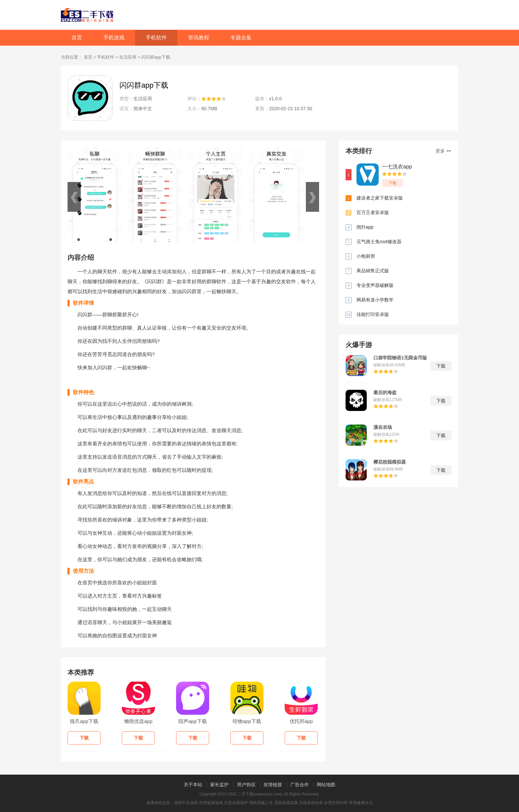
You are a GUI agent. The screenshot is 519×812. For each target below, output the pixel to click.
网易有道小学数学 (375, 300)
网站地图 (326, 785)
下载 (393, 183)
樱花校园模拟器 (390, 462)
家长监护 (219, 785)
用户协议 (246, 785)
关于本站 (193, 785)
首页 (77, 38)
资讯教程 (199, 38)
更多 (443, 151)
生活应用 (128, 57)
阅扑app (365, 227)
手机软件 (156, 38)
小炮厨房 (366, 256)
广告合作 (300, 785)
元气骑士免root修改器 (379, 242)
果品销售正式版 (373, 271)
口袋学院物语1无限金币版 (400, 358)
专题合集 (241, 38)
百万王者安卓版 (373, 212)
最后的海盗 (385, 392)
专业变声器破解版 (375, 285)
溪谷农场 (383, 427)
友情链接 (273, 785)
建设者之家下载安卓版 (380, 198)
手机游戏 (114, 38)
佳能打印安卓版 (373, 314)
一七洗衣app (397, 167)
